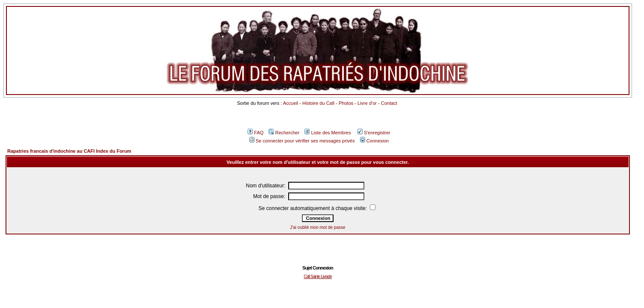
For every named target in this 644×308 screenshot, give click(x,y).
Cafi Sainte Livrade (318, 277)
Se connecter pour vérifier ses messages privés (302, 141)
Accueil (291, 103)
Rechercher (284, 133)
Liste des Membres (328, 133)
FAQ (256, 133)
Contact (389, 103)
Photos (346, 103)
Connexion (375, 141)
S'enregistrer (374, 133)
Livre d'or (367, 103)
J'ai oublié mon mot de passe (318, 227)
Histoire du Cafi (318, 103)
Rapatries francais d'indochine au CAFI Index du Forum (69, 151)
